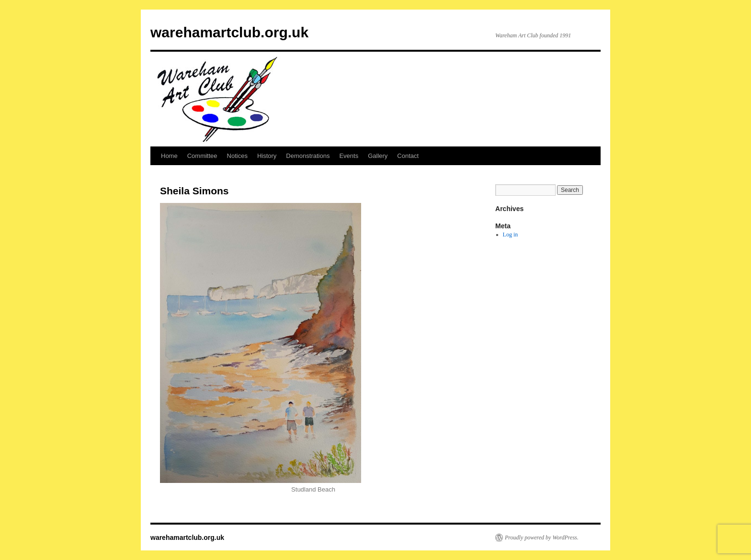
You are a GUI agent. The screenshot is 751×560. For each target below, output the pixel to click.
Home (169, 156)
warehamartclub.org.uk (229, 32)
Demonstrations (308, 156)
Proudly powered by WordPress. (542, 538)
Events (349, 156)
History (267, 156)
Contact (408, 156)
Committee (202, 156)
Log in (511, 235)
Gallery (378, 156)
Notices (237, 156)
